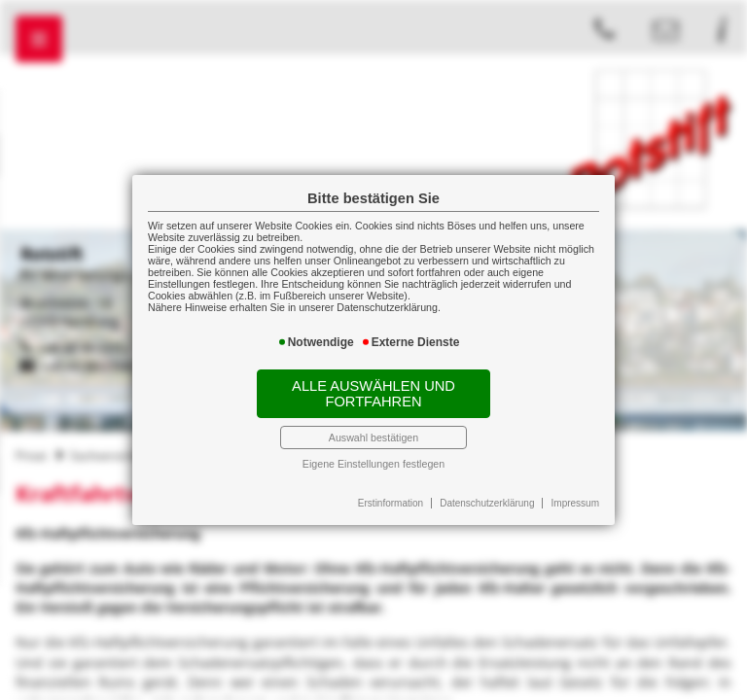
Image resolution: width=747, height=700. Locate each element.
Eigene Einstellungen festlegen (373, 464)
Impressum (575, 503)
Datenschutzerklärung (487, 503)
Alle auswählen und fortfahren (373, 394)
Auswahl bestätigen (373, 437)
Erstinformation (391, 503)
